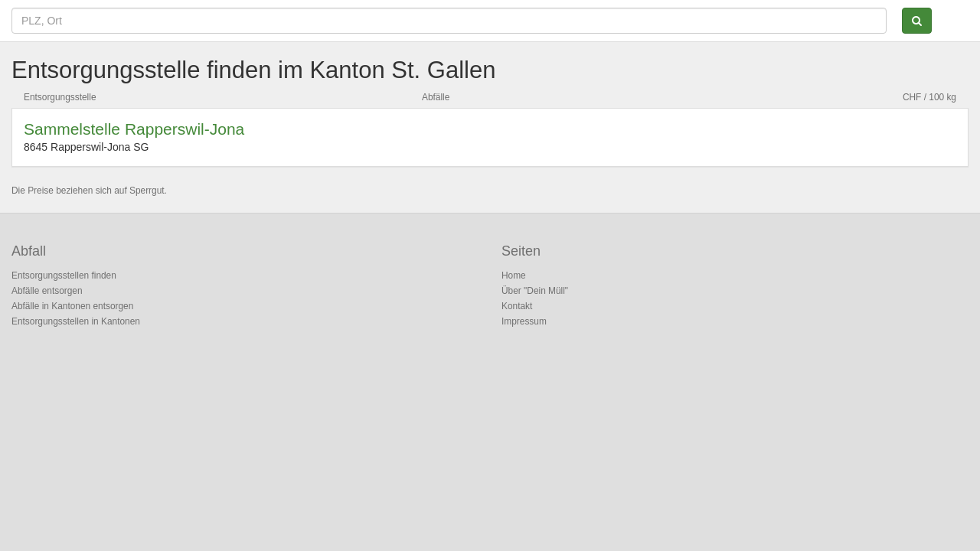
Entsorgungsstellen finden (64, 275)
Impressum (524, 321)
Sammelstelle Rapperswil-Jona (134, 129)
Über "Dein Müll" (535, 291)
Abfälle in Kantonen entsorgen (72, 306)
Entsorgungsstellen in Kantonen (76, 321)
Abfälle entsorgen (47, 291)
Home (514, 275)
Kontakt (517, 306)
